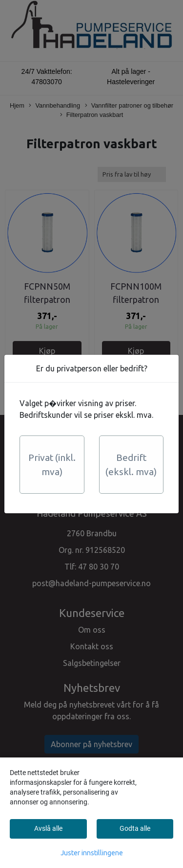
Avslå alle (48, 828)
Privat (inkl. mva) (52, 465)
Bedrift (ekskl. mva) (131, 465)
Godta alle (135, 828)
